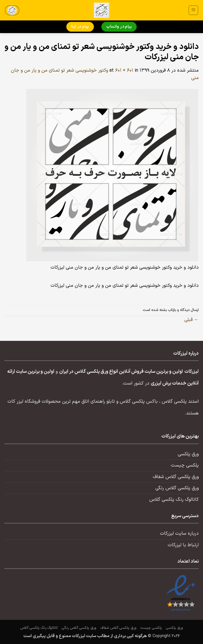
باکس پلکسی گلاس (139, 402)
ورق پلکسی (188, 454)
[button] (193, 10)
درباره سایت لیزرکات (179, 534)
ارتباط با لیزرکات (183, 545)
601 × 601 (124, 70)
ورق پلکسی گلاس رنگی (177, 488)
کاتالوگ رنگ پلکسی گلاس (174, 500)
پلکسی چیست (185, 465)
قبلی (192, 320)
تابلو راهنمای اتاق (98, 402)
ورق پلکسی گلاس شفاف (176, 477)
